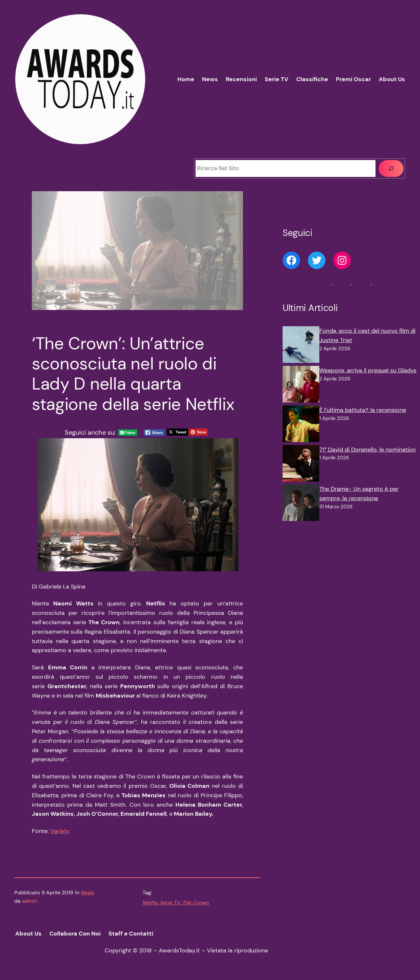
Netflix (150, 903)
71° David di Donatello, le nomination (368, 450)
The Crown (196, 903)
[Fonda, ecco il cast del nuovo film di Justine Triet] (301, 346)
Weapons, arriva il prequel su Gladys (368, 370)
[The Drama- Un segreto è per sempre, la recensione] (301, 504)
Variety (60, 831)
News (87, 893)
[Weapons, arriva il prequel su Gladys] (301, 386)
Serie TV (170, 903)
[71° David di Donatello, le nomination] (301, 465)
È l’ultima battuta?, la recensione (363, 410)
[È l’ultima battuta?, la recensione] (301, 425)
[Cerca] (391, 168)
